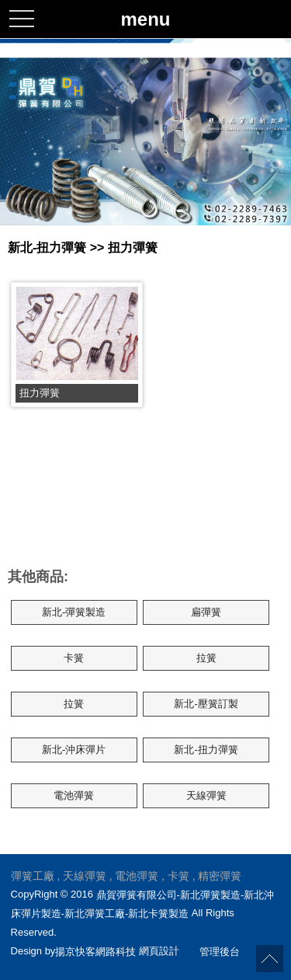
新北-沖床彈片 (74, 750)
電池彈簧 (74, 795)
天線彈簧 (206, 795)
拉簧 (206, 658)
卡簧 (74, 658)
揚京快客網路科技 (95, 951)
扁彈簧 (206, 612)
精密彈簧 (220, 876)
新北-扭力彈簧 (206, 750)
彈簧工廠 (33, 876)
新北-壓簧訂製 (206, 704)
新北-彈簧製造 (74, 612)
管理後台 (220, 951)
